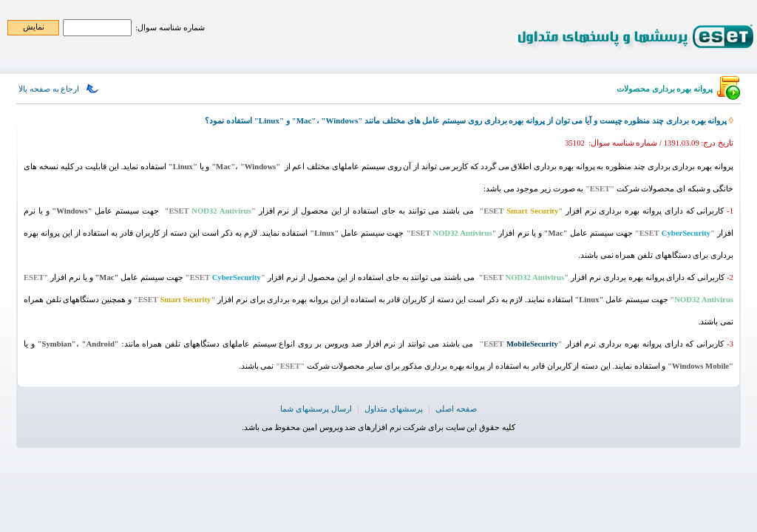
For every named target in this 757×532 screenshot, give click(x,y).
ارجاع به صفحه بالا (49, 89)
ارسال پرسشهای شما (316, 409)
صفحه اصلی (456, 409)
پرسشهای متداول (394, 409)
